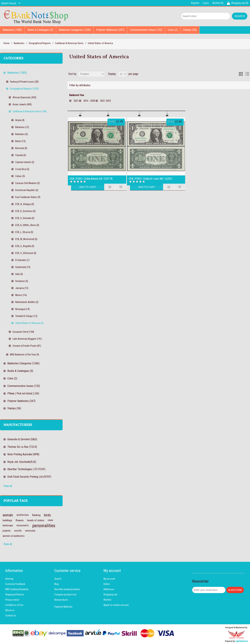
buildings (7, 520)
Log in (206, 3)
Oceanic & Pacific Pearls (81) (27, 346)
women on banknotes (14, 536)
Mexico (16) (21, 295)
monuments (23, 526)
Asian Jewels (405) (22, 104)
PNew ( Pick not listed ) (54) (23, 393)
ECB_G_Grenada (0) (25, 218)
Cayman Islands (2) (25, 162)
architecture (23, 515)
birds (47, 515)
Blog (57, 584)
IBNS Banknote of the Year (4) (24, 355)
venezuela (30, 531)
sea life (18, 531)
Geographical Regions (40, 43)
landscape (8, 526)
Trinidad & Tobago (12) (26, 316)
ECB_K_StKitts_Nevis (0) (27, 225)
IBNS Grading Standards (17, 589)
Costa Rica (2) (22, 169)
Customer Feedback (15, 584)
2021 (76, 101)
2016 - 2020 (89, 101)
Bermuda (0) (21, 148)
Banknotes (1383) (12, 30)
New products (61, 600)
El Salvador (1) (22, 260)
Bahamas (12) (22, 127)
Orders (107, 584)
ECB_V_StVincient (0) (26, 253)
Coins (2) (173, 30)
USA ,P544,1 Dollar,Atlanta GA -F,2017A (91, 179)
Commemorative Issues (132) (146, 30)
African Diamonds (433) (24, 97)
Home (6, 43)
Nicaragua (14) (22, 309)
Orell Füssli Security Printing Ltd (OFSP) (29, 477)
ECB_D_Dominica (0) (25, 211)
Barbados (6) (22, 134)
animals (8, 515)
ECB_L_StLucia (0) (24, 232)
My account (109, 579)
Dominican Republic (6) (27, 190)
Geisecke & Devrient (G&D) (22, 439)
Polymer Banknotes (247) (110, 30)
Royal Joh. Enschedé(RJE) (22, 462)
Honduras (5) (22, 281)
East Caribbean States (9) (28, 197)
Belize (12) (20, 141)
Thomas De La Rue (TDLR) (22, 447)
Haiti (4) (19, 274)
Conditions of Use (14, 605)
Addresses (109, 589)
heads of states (36, 520)
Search (58, 579)
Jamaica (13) (22, 288)
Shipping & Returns (15, 595)
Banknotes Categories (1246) (75, 30)
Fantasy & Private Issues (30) (24, 82)
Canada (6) (21, 155)
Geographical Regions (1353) (24, 89)
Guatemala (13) (23, 267)
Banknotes (19, 43)
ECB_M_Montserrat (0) (26, 239)
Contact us (11, 615)
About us (10, 610)
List (247, 74)
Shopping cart (110, 595)
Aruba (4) (20, 120)
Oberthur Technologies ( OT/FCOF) (26, 469)
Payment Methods (63, 607)
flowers (20, 520)
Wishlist (107, 600)
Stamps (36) (190, 30)
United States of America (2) (29, 323)
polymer (7, 531)
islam (50, 520)
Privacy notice (12, 600)
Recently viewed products (67, 589)
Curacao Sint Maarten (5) (28, 183)
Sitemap (9, 579)
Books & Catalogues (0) (40, 30)
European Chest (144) (23, 332)
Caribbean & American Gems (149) (30, 111)
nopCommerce (242, 641)
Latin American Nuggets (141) (27, 339)
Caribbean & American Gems (69, 43)
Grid (241, 74)
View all (8, 486)
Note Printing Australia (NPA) (23, 454)
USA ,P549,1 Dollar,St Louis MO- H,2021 (151, 179)
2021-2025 (105, 101)
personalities (44, 526)
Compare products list (65, 595)
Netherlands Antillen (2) (27, 302)
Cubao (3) (20, 176)
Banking (36, 515)
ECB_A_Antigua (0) (25, 204)
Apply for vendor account (116, 605)
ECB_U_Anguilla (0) (25, 246)
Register (195, 3)
